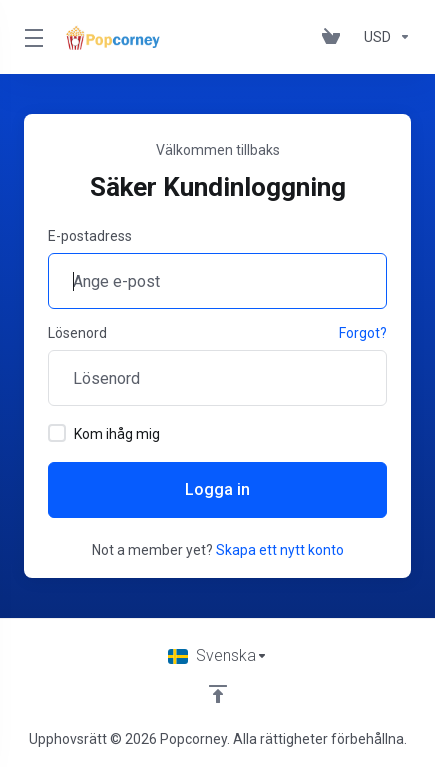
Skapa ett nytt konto (280, 550)
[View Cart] (335, 37)
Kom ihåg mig (104, 433)
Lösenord (77, 333)
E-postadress (90, 236)
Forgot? (363, 333)
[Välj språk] (218, 656)
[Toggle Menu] (31, 37)
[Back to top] (218, 694)
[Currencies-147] (383, 37)
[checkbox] (57, 433)
